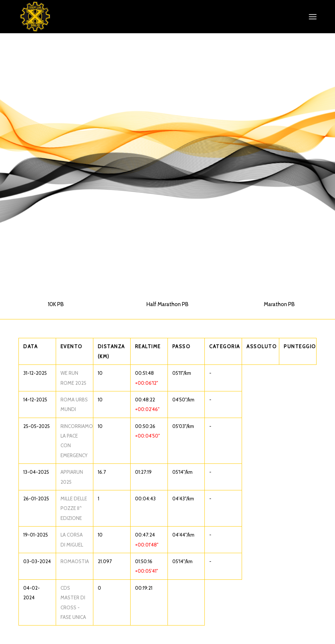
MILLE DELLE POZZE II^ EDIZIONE (74, 508)
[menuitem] (313, 17)
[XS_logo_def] (35, 17)
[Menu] (313, 17)
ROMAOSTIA (75, 561)
